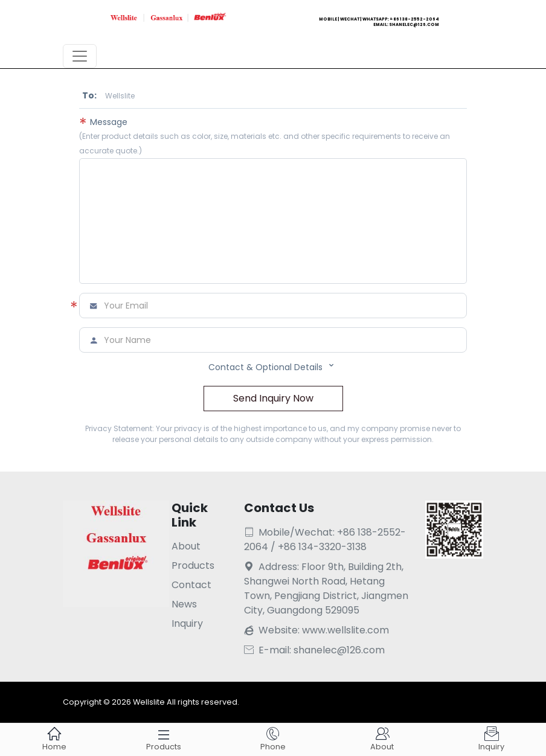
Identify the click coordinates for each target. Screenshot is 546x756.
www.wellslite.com (345, 630)
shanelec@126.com (414, 24)
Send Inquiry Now (273, 398)
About (186, 546)
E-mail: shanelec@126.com (314, 650)
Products (193, 565)
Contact (191, 585)
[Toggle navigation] (80, 56)
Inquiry (187, 623)
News (184, 604)
